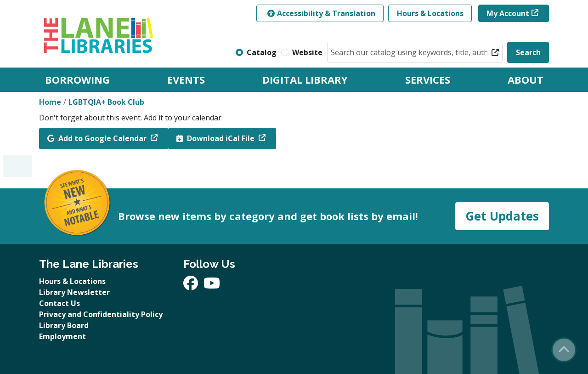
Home (50, 102)
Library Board (64, 325)
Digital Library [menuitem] (305, 79)
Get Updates (502, 216)
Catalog (262, 52)
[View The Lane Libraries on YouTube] (212, 286)
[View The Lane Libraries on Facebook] (192, 286)
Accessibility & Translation (321, 13)
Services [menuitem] (428, 79)
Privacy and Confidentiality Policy (101, 314)
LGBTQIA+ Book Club (106, 102)
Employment (62, 336)
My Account (508, 13)
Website (307, 52)
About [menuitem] (526, 79)
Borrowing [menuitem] (77, 79)
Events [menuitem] (186, 79)
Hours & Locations (430, 13)
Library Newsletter (74, 292)
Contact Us (59, 303)
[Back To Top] (564, 350)
